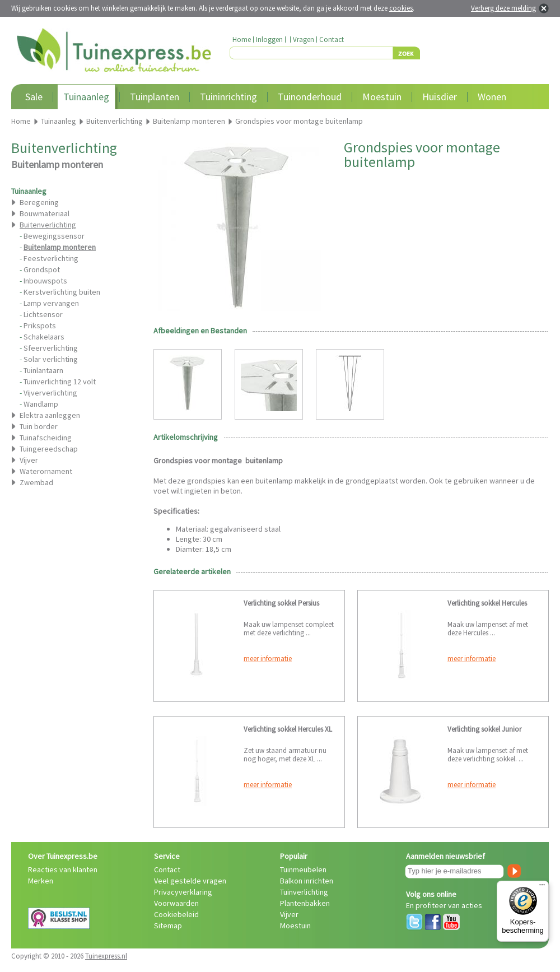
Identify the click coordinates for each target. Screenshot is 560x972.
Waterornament (46, 471)
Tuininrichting (228, 97)
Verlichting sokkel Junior (484, 729)
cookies (401, 8)
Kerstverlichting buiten (62, 292)
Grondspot (42, 269)
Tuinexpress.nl (106, 956)
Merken (41, 881)
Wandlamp (41, 404)
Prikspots (40, 325)
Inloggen (269, 39)
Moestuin (382, 97)
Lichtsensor (43, 314)
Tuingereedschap (49, 449)
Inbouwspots (45, 281)
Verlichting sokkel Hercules (487, 603)
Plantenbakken (305, 903)
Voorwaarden (176, 903)
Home (242, 39)
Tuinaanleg (86, 97)
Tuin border (39, 426)
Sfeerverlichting (51, 348)
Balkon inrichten (307, 881)
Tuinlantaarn (43, 370)
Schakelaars (44, 337)
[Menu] (542, 887)
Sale (34, 97)
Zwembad (36, 482)
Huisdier (440, 97)
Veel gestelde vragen (190, 881)
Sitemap (168, 926)
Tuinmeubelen (303, 869)
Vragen (304, 39)
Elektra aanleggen (50, 415)
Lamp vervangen (51, 303)
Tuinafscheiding (46, 438)
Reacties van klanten (63, 869)
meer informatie (268, 659)
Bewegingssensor (54, 236)
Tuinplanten (155, 97)
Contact (332, 39)
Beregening (39, 202)
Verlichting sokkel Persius (281, 603)
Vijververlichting (50, 393)
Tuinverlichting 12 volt (60, 382)
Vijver (29, 460)
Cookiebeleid (176, 914)
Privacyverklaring (183, 892)
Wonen (492, 97)
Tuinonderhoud (310, 97)
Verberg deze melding (503, 8)
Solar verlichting (51, 359)
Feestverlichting (51, 258)
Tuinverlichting (304, 892)
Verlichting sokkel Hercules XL (288, 729)
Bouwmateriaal (45, 213)
